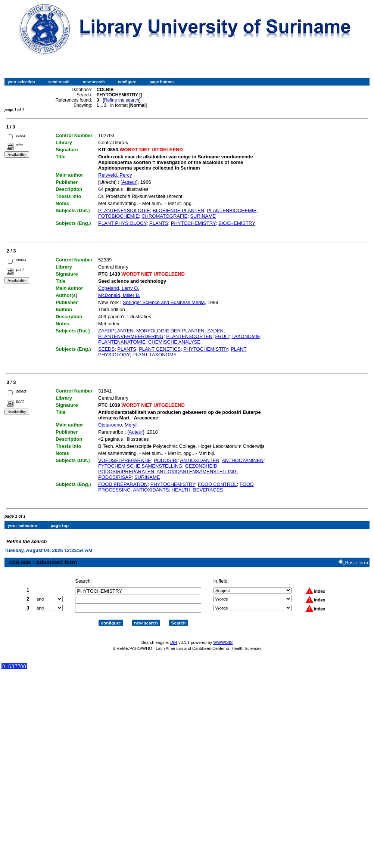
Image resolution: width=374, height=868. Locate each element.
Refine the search (122, 100)
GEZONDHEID (201, 466)
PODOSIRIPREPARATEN (126, 472)
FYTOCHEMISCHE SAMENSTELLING (140, 466)
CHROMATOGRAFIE (164, 216)
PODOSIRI (166, 460)
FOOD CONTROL (217, 484)
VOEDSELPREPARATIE (125, 460)
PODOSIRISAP (115, 477)
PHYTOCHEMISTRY (193, 223)
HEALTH (181, 490)
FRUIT (222, 336)
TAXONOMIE (246, 336)
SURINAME (203, 216)
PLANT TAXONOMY (155, 355)
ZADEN (215, 331)
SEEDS (106, 349)
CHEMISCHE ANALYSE (174, 342)
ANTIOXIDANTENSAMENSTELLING (197, 472)
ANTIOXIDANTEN (200, 460)
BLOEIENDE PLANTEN (178, 210)
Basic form (357, 556)
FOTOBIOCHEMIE (119, 216)
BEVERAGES (208, 490)
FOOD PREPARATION (123, 484)
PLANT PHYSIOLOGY (122, 223)
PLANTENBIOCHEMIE (232, 210)
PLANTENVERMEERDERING (131, 336)
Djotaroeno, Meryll (118, 425)
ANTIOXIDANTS (151, 490)
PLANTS (159, 223)
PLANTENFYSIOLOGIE (124, 210)
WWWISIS (223, 636)
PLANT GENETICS (160, 349)
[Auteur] (129, 182)
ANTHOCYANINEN (243, 460)
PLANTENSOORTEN (189, 336)
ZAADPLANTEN (116, 331)
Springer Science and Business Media (164, 302)
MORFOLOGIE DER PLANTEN (170, 331)
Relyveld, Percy (115, 175)
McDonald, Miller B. (119, 295)
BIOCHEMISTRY (237, 223)
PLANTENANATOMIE (122, 342)
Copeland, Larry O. (119, 288)
